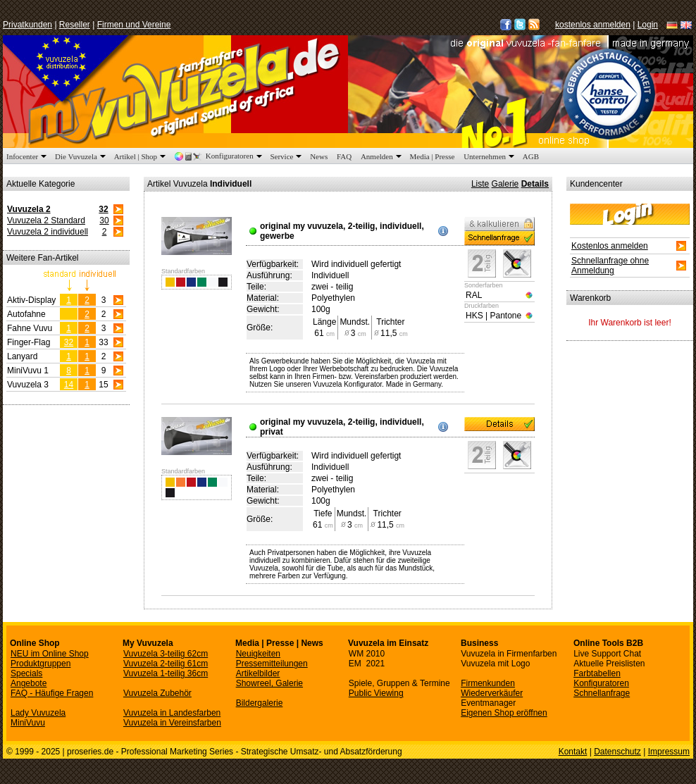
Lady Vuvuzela (38, 713)
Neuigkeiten (258, 654)
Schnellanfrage (602, 693)
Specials (26, 673)
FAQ (344, 156)
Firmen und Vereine (134, 25)
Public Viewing (376, 693)
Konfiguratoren (219, 156)
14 (69, 385)
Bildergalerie (260, 703)
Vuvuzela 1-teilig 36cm (166, 673)
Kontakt (573, 752)
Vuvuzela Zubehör (157, 693)
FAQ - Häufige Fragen (52, 693)
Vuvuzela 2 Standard (46, 220)
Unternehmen (490, 156)
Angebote (29, 683)
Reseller (75, 25)
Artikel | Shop (141, 156)
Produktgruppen (41, 664)
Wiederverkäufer (492, 693)
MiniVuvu (28, 723)
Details (535, 184)
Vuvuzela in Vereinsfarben (172, 723)
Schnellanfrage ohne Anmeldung (610, 266)
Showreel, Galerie (269, 683)
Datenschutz (617, 752)
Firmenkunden (488, 683)
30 (104, 220)
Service (287, 156)
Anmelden (383, 156)
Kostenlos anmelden (610, 246)
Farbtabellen (597, 673)
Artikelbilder (258, 673)
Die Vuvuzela (82, 156)
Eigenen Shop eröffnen (504, 713)
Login (648, 25)
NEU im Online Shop (50, 654)
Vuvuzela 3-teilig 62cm (166, 654)
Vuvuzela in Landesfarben (172, 713)
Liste (480, 184)
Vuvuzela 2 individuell (48, 232)
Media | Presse (433, 156)
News (319, 156)
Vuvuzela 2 (29, 209)
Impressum (669, 752)
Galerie (505, 184)
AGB (531, 156)
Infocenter (28, 156)
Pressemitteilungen (272, 664)
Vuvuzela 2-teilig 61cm (166, 664)
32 (103, 209)
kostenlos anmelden (593, 25)
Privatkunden (27, 25)
